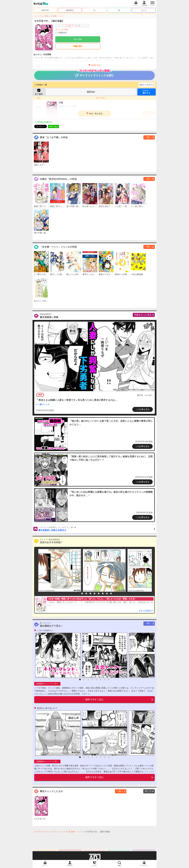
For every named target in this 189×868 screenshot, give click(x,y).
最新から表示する (147, 85)
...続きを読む (149, 772)
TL (95, 10)
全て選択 (39, 94)
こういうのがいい (45, 630)
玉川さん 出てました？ (47, 708)
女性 (46, 16)
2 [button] (82, 593)
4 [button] (90, 593)
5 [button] (94, 593)
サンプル (78, 39)
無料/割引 (70, 10)
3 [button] (86, 593)
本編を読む (78, 46)
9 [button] (111, 593)
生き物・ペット (57, 16)
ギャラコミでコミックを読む (95, 74)
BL (119, 10)
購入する (147, 92)
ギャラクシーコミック (44, 832)
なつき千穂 (63, 30)
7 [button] (103, 593)
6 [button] (99, 593)
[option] (59, 570)
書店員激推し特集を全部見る (97, 529)
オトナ (144, 10)
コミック (38, 16)
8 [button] (107, 593)
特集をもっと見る (143, 315)
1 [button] (78, 593)
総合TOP (45, 10)
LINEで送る (53, 126)
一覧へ (148, 137)
